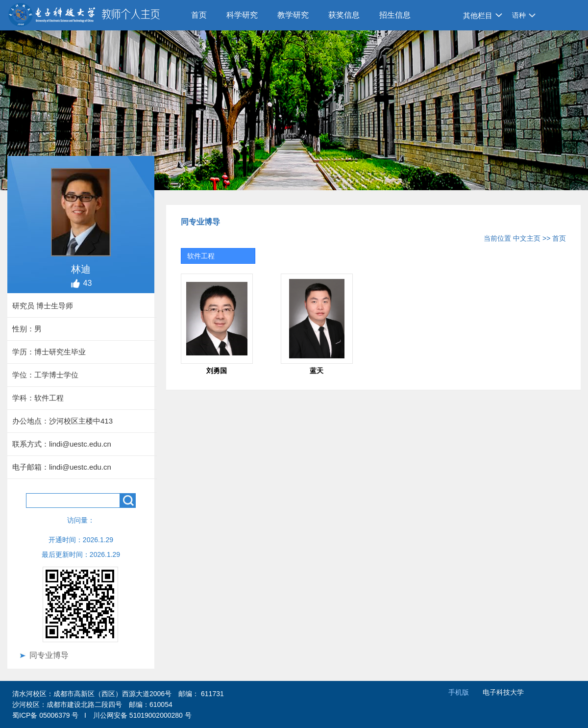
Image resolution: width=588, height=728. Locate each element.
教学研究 (293, 15)
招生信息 (395, 15)
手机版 (459, 692)
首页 (199, 15)
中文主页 (527, 238)
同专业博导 (49, 655)
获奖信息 (344, 15)
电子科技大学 (503, 692)
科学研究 (242, 15)
